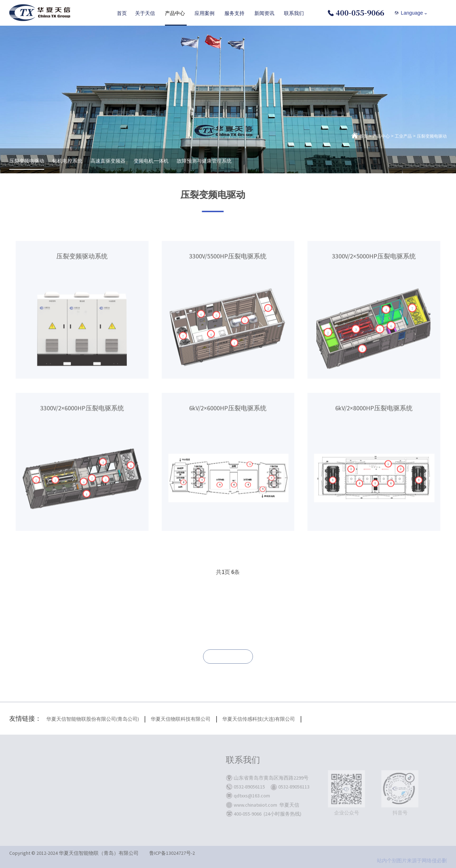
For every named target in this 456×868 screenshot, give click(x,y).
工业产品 (403, 136)
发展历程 (80, 786)
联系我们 (228, 657)
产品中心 (381, 136)
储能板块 (159, 795)
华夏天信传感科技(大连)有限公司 (259, 719)
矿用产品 (119, 776)
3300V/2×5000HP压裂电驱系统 (374, 312)
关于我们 (80, 776)
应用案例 (160, 760)
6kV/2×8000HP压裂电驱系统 (374, 464)
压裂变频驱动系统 (82, 312)
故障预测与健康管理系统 (204, 161)
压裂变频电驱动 (432, 136)
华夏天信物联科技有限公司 (181, 719)
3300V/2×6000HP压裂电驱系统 (82, 464)
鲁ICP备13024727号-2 (172, 853)
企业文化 (80, 795)
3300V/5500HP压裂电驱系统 (228, 312)
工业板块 (159, 804)
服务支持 (199, 760)
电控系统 (119, 804)
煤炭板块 (159, 776)
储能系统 (119, 795)
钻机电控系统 (67, 161)
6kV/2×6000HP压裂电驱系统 (228, 464)
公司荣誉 (80, 804)
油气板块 (159, 786)
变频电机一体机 (151, 161)
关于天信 (82, 760)
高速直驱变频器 (108, 161)
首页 (363, 136)
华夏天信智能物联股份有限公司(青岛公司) (93, 719)
